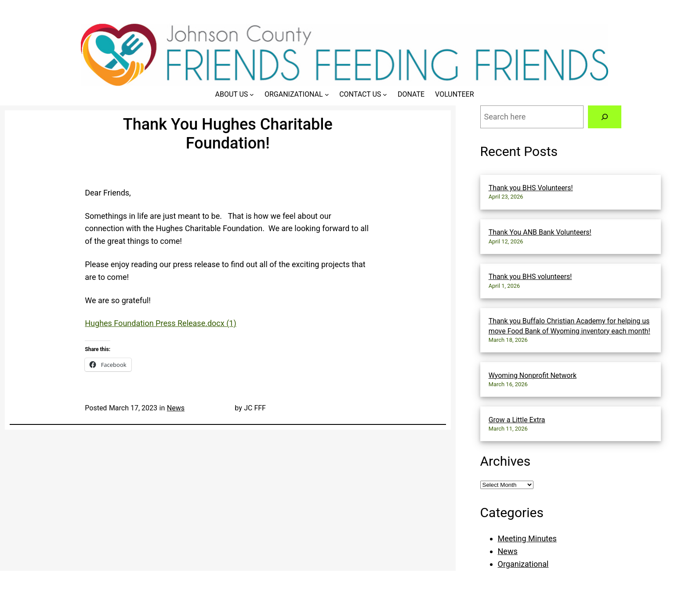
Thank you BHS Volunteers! (531, 188)
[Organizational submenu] (327, 94)
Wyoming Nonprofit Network (533, 375)
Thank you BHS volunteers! (530, 277)
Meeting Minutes (527, 538)
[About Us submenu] (252, 94)
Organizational (523, 564)
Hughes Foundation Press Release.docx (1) (160, 323)
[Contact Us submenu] (385, 94)
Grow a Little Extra (517, 420)
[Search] (605, 117)
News (176, 408)
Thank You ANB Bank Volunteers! (540, 232)
